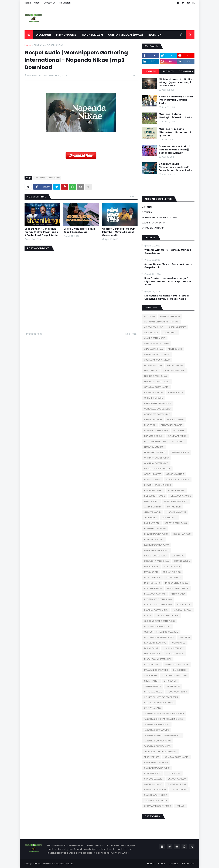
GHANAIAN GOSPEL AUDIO (156, 458)
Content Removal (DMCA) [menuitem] (126, 35)
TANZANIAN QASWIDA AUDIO (158, 741)
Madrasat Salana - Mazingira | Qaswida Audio (175, 116)
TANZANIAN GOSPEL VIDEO (157, 730)
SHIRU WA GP (170, 681)
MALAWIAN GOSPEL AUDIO (156, 561)
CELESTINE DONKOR (153, 392)
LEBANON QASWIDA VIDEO (156, 550)
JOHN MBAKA (150, 518)
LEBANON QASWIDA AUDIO (156, 545)
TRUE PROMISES (152, 757)
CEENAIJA (147, 212)
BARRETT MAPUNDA (153, 365)
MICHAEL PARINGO (172, 572)
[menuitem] (29, 35)
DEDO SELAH (150, 425)
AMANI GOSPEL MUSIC (155, 338)
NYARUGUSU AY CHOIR (168, 616)
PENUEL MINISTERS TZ (174, 648)
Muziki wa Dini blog (49, 864)
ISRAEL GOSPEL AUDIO (181, 496)
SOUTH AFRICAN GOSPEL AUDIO (159, 703)
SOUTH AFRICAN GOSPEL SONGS (160, 217)
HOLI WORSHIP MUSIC (155, 496)
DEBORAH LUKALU (175, 420)
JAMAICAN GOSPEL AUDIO (176, 501)
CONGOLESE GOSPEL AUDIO (157, 409)
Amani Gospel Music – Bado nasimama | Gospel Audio (169, 266)
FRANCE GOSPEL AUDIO (155, 452)
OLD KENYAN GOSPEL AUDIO (157, 626)
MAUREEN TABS (151, 567)
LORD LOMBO (178, 556)
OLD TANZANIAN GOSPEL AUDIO (159, 637)
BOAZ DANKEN (151, 371)
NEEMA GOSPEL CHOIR (155, 594)
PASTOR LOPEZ (178, 643)
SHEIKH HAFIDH (151, 681)
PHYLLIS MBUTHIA (152, 654)
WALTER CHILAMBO (153, 784)
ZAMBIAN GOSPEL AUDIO (156, 795)
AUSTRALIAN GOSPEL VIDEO (157, 360)
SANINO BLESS (180, 670)
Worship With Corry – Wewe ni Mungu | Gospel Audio (168, 252)
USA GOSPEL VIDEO (177, 779)
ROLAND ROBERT (152, 665)
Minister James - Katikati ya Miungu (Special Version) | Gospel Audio (176, 82)
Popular (151, 71)
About (37, 3)
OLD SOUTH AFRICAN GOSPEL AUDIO (161, 632)
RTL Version (65, 3)
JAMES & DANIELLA (153, 507)
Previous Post (34, 334)
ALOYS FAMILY (170, 333)
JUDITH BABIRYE (169, 518)
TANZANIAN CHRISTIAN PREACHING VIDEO (164, 719)
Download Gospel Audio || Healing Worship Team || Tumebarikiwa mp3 (174, 150)
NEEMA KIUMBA (178, 594)
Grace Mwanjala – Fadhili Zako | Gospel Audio (79, 230)
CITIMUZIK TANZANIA (153, 228)
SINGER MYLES (173, 686)
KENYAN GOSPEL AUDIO (176, 523)
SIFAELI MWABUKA (153, 686)
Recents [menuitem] (154, 35)
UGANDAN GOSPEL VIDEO (156, 763)
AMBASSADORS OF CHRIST (157, 344)
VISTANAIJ (148, 207)
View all (134, 197)
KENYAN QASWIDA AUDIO (156, 534)
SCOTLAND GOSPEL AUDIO (174, 675)
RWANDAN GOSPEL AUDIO (177, 665)
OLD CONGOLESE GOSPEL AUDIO (159, 621)
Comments (186, 71)
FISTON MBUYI (178, 441)
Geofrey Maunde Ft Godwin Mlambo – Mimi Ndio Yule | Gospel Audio (119, 232)
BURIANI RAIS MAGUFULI (174, 371)
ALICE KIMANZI (151, 333)
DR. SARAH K (179, 431)
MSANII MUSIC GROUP (178, 588)
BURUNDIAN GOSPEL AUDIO (157, 382)
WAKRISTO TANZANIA (154, 223)
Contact (173, 864)
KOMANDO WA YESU (154, 539)
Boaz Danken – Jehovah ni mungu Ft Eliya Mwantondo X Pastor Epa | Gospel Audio (41, 232)
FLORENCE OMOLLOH (154, 447)
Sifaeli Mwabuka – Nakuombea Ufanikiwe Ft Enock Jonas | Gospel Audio (175, 167)
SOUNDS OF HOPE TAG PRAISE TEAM (161, 697)
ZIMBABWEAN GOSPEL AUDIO (158, 806)
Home (28, 3)
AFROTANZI (149, 316)
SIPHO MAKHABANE (153, 692)
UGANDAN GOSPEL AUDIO (176, 757)
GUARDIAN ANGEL (152, 480)
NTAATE (148, 616)
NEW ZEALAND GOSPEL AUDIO (158, 605)
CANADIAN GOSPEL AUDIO (156, 387)
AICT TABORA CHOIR (154, 327)
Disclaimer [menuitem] (43, 35)
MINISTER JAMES (152, 583)
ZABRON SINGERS (180, 790)
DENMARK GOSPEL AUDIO (156, 431)
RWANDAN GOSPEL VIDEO (156, 670)
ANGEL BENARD (175, 349)
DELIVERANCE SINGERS (172, 425)
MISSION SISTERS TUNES (177, 583)
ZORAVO (180, 806)
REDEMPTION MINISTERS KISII (158, 659)
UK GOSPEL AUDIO (153, 773)
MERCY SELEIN (151, 572)
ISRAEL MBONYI (151, 501)
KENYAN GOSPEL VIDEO (155, 529)
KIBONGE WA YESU (182, 534)
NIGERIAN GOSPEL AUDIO (156, 610)
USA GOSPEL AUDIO (153, 779)
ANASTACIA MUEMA (153, 349)
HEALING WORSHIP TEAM (178, 480)
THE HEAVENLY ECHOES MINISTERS (160, 752)
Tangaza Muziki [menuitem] (92, 35)
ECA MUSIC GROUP (153, 436)
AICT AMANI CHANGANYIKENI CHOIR (161, 322)
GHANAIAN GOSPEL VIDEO (156, 463)
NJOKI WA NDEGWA (182, 610)
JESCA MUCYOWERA (176, 512)
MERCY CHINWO (172, 567)
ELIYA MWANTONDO (177, 436)
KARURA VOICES (152, 523)
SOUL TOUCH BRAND (177, 692)
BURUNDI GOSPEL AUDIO (155, 376)
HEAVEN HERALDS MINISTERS (158, 485)
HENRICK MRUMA (176, 490)
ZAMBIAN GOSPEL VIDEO (155, 801)
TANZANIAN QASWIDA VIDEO (157, 746)
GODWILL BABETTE (153, 474)
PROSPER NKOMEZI (175, 654)
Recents (168, 71)
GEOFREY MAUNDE (180, 452)
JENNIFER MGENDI (153, 512)
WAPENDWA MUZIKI (177, 784)
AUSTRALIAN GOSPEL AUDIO (157, 354)
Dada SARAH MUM (153, 420)
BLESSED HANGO (175, 365)
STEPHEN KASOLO (152, 708)
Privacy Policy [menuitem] (66, 35)
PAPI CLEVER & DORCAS (155, 643)
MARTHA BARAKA (182, 561)
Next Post (131, 334)
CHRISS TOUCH (176, 392)
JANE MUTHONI (174, 507)
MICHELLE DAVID (173, 577)
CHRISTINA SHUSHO (154, 398)
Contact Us (49, 3)
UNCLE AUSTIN (173, 773)
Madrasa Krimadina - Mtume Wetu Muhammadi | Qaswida (176, 132)
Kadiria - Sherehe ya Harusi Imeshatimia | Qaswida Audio (176, 100)
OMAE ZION (184, 637)
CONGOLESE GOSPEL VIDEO (157, 414)
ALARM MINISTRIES (177, 327)
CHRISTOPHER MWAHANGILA (158, 403)
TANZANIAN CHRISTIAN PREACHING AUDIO (164, 714)
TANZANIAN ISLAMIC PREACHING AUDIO (163, 735)
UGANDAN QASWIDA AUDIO (157, 768)
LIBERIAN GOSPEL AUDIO (155, 556)
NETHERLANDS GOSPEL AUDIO (158, 599)
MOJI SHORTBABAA (153, 588)
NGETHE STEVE (184, 605)
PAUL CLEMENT (151, 648)
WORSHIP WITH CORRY (155, 790)
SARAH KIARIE (150, 675)
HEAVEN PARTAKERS (153, 490)
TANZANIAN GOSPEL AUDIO (48, 45)
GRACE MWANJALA (175, 474)
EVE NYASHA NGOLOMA (155, 441)
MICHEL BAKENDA (152, 577)
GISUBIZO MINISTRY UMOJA (157, 469)
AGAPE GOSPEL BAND (170, 316)
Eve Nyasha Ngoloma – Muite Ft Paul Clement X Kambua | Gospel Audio (167, 297)
